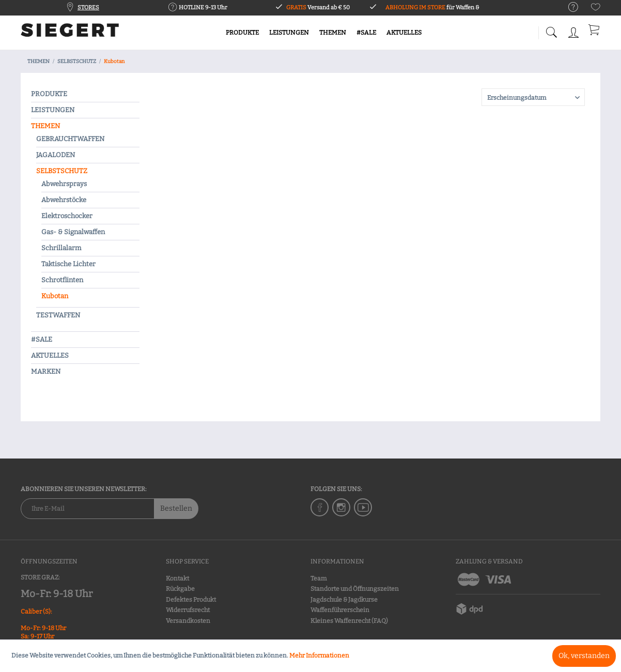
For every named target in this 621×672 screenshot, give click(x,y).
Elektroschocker (67, 216)
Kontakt (177, 578)
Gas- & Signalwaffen (73, 232)
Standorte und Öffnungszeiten (355, 589)
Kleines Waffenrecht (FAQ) (349, 621)
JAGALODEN (56, 155)
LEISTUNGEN (53, 110)
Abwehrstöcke (64, 200)
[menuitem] (568, 7)
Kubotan (55, 296)
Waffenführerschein (340, 610)
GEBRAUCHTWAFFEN (70, 139)
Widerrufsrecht (188, 610)
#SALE (42, 339)
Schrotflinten (62, 280)
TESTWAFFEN (58, 315)
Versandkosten (188, 621)
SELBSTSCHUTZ (62, 171)
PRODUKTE (49, 94)
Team (319, 578)
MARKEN (46, 371)
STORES (88, 7)
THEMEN (45, 126)
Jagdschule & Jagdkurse (344, 600)
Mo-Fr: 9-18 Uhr (57, 594)
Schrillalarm (61, 248)
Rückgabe (180, 589)
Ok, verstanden (584, 656)
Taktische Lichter (68, 264)
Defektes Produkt (191, 600)
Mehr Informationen (319, 655)
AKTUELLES (50, 355)
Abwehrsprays (64, 184)
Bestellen (176, 508)
